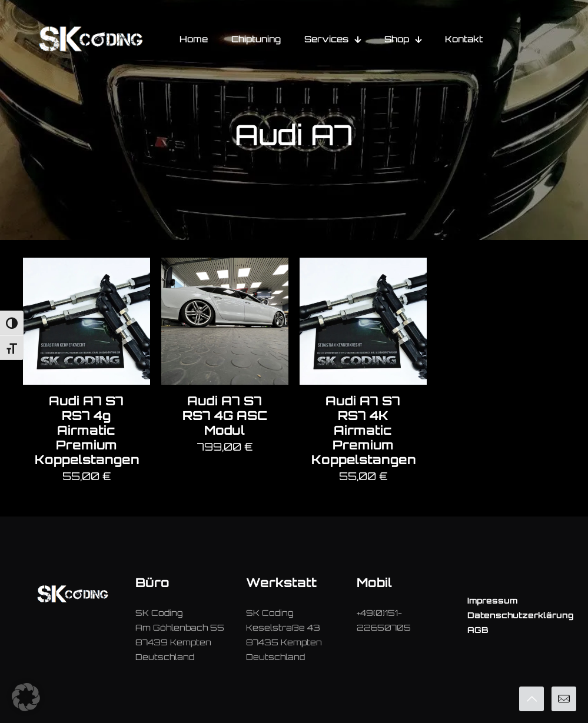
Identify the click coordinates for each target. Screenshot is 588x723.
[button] (26, 697)
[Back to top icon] (531, 699)
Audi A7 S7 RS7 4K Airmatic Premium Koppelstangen (364, 430)
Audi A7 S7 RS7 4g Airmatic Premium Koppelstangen (87, 430)
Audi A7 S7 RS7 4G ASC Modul (225, 415)
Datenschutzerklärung (521, 615)
